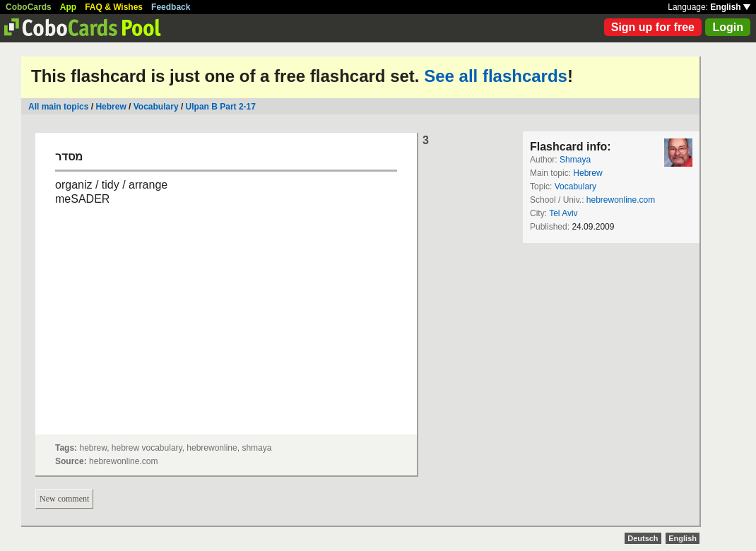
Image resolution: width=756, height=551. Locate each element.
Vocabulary (156, 107)
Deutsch (643, 538)
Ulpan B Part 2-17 (221, 107)
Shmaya (575, 160)
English (730, 7)
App (68, 7)
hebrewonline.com (621, 200)
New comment (64, 499)
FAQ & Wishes (114, 7)
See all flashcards (496, 76)
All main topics (58, 107)
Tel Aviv (563, 213)
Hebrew (111, 107)
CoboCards (29, 7)
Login (728, 27)
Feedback (171, 7)
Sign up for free (653, 27)
